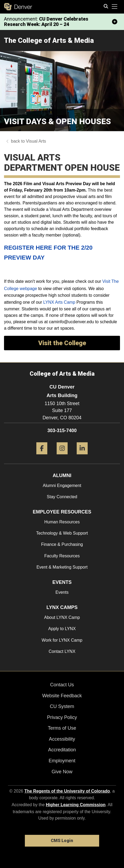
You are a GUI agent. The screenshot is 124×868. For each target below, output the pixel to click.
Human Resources (62, 522)
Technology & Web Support (62, 533)
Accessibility (62, 739)
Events (62, 592)
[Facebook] (42, 456)
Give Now (62, 772)
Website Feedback (62, 696)
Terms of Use (62, 728)
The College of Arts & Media (49, 40)
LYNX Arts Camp (59, 302)
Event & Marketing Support (62, 567)
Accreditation (62, 750)
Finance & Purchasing (62, 544)
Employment (62, 761)
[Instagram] (62, 456)
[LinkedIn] (82, 456)
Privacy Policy (62, 717)
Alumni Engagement (62, 486)
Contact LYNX (62, 651)
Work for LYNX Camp (62, 640)
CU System (62, 706)
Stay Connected (62, 497)
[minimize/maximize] (115, 22)
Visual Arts (36, 141)
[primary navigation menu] (115, 7)
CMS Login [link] (62, 841)
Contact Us (62, 685)
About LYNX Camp (62, 617)
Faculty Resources (62, 556)
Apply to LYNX (62, 629)
